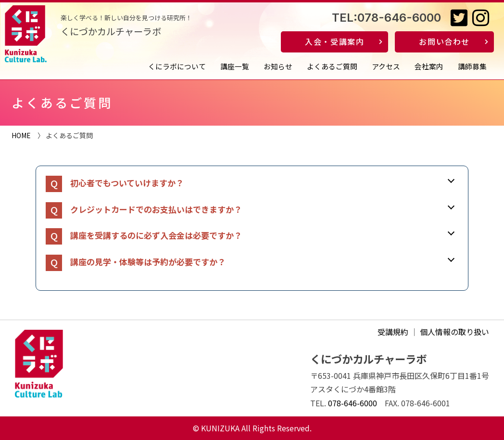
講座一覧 (235, 66)
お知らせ (278, 66)
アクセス (386, 66)
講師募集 (472, 66)
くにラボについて (177, 66)
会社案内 (429, 66)
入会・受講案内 (334, 41)
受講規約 (393, 332)
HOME (21, 135)
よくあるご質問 (332, 66)
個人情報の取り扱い (454, 332)
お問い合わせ (444, 41)
